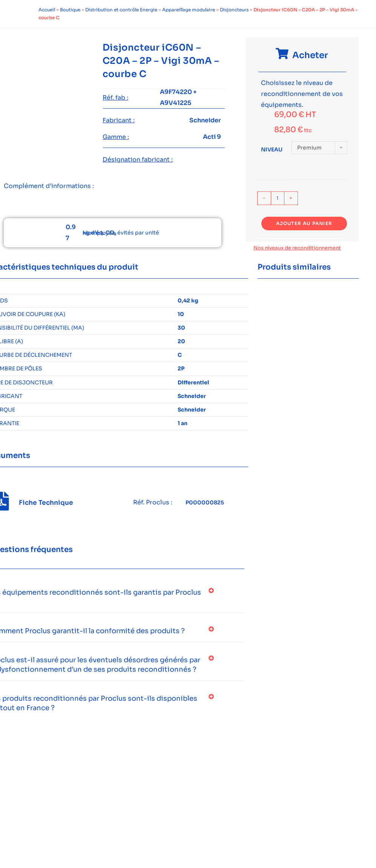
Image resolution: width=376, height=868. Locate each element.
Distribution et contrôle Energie (121, 10)
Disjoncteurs (234, 10)
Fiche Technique (46, 503)
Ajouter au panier (304, 223)
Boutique (70, 10)
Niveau (272, 150)
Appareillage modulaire (189, 10)
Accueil (47, 10)
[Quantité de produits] (278, 198)
